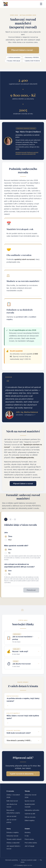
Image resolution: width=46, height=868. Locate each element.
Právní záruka (29, 839)
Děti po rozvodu (30, 817)
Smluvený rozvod (12, 836)
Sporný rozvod (30, 801)
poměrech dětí (21, 317)
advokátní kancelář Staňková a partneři (27, 152)
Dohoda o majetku (13, 832)
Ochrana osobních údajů (29, 860)
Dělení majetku (30, 820)
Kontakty (28, 832)
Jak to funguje (29, 846)
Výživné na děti (30, 814)
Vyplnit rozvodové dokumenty (22, 774)
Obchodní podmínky (12, 860)
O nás (27, 836)
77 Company (19, 865)
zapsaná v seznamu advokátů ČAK (26, 154)
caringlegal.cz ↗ (30, 415)
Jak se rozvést (11, 816)
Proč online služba (31, 843)
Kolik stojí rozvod (12, 801)
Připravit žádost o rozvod (23, 484)
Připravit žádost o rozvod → (23, 50)
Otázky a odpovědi (13, 843)
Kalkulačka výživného (32, 810)
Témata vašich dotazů (14, 839)
